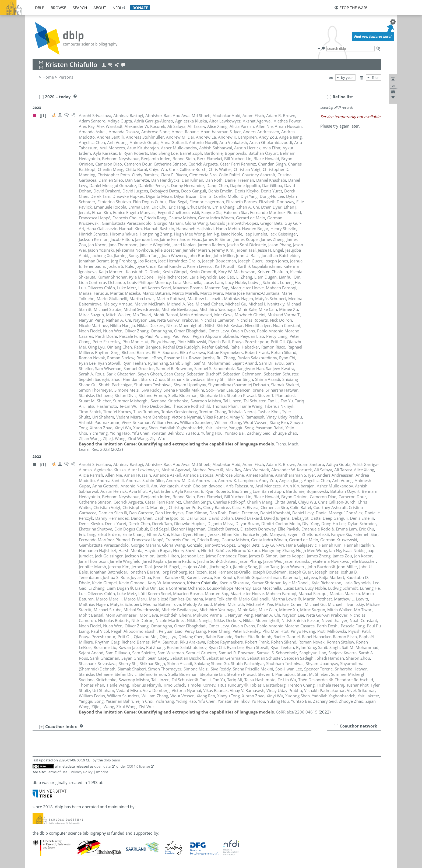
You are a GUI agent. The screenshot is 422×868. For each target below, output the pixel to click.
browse (58, 8)
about (100, 8)
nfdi (117, 8)
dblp (40, 8)
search (80, 8)
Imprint (102, 772)
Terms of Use (57, 772)
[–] (329, 97)
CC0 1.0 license (138, 766)
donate (140, 8)
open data (102, 766)
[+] (336, 726)
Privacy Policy (82, 772)
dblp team (112, 760)
